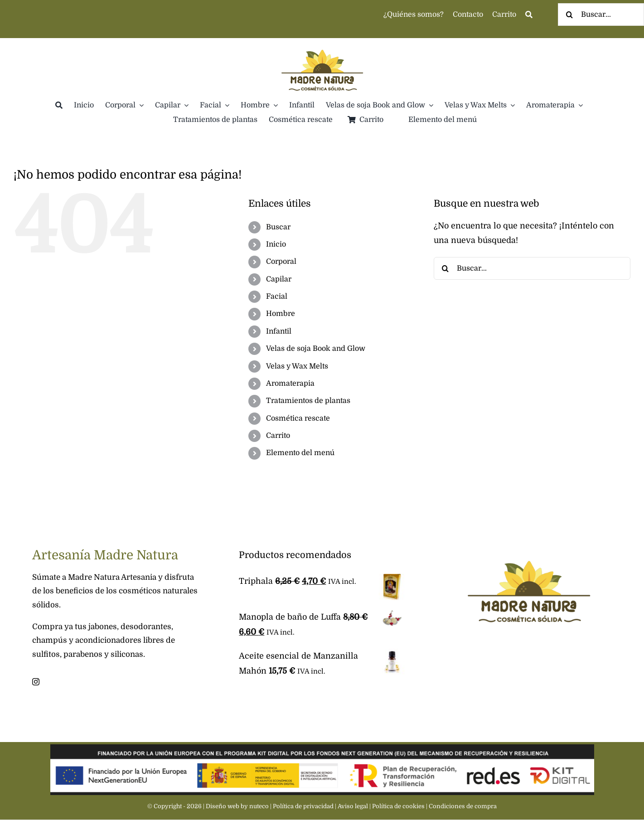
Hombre (281, 314)
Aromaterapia (290, 383)
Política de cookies (398, 806)
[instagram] (36, 682)
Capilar (279, 279)
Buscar (278, 227)
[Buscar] (569, 15)
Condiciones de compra (463, 806)
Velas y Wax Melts (297, 366)
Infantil (279, 331)
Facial (277, 296)
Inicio (276, 244)
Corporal (281, 262)
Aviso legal (353, 806)
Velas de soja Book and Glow (316, 349)
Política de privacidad (303, 806)
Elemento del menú (300, 453)
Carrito (278, 436)
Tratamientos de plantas (308, 401)
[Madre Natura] (322, 42)
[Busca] (529, 15)
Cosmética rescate (298, 418)
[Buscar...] (532, 268)
